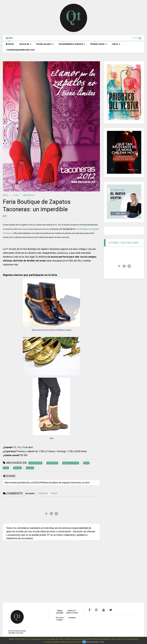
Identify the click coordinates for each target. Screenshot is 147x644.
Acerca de (25, 44)
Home (10, 44)
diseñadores (29, 195)
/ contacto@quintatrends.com (20, 50)
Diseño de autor (45, 44)
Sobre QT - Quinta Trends (72, 612)
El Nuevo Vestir (99, 44)
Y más (102, 642)
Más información (92, 642)
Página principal (60, 612)
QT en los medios (60, 619)
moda (16, 195)
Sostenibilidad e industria (72, 44)
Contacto (72, 618)
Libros (116, 44)
